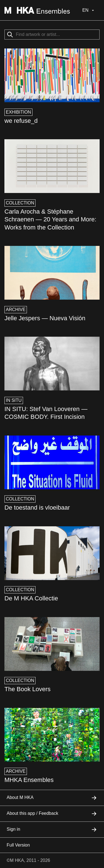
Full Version (18, 845)
